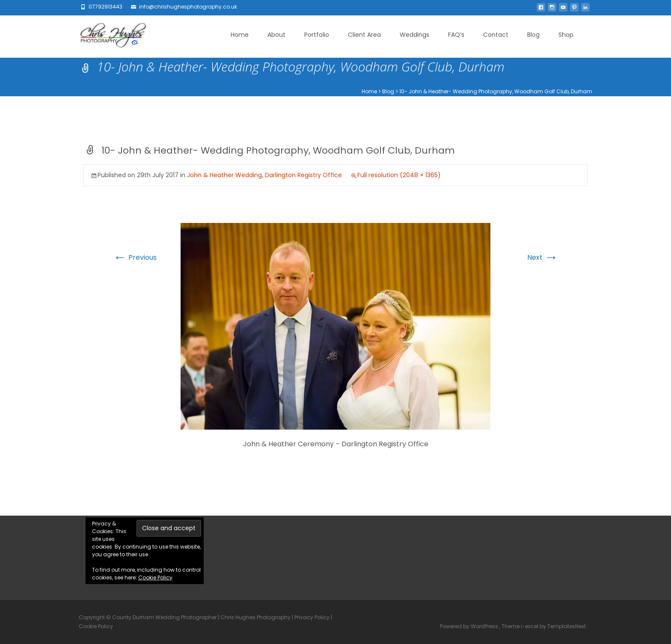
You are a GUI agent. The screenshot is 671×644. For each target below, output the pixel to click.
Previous (135, 257)
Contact (496, 35)
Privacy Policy (312, 617)
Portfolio (317, 35)
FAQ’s (456, 35)
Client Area (364, 35)
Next (543, 257)
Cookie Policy (155, 577)
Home (240, 35)
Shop (566, 35)
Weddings (414, 35)
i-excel (530, 626)
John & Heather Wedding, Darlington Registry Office (264, 175)
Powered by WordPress (470, 626)
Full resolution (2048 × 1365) (399, 175)
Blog (533, 35)
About (276, 35)
